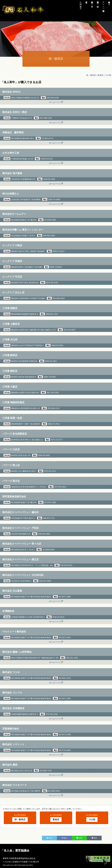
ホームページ (55, 102)
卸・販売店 (91, 75)
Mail (94, 838)
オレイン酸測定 (104, 4)
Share (64, 838)
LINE (79, 838)
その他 (108, 75)
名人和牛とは (109, 2)
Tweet (49, 838)
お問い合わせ (81, 4)
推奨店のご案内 (98, 2)
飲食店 (101, 75)
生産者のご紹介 (92, 2)
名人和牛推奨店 (20, 818)
